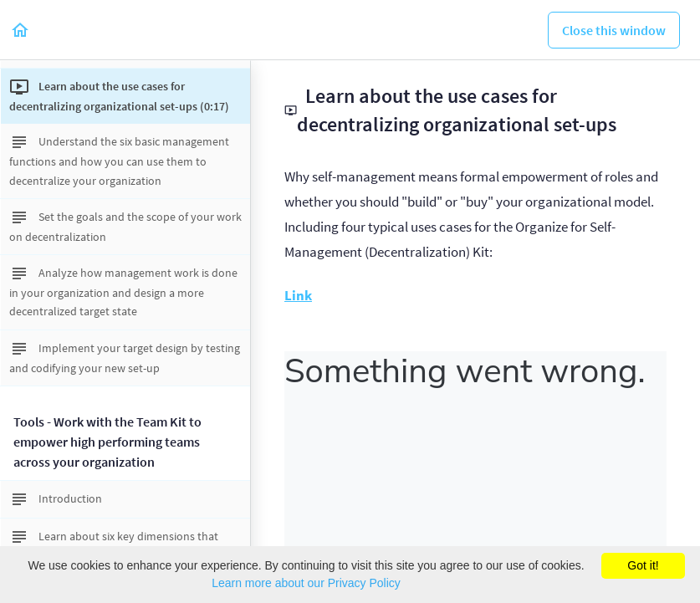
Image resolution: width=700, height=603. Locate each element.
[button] (21, 30)
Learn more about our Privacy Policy (306, 583)
